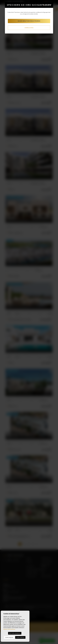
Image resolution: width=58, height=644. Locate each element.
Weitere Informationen (9, 629)
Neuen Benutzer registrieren (29, 21)
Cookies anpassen (9, 637)
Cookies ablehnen (20, 637)
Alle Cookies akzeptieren (15, 633)
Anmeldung (29, 28)
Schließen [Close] (47, 5)
